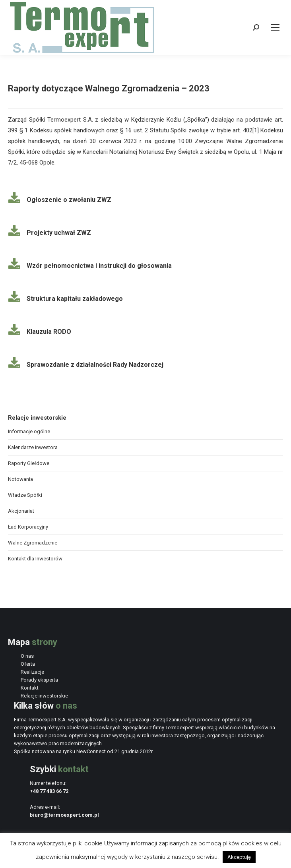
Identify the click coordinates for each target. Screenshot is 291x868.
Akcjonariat (21, 511)
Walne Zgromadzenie (33, 543)
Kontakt (30, 688)
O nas (27, 656)
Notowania (20, 479)
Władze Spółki (25, 495)
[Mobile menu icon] (275, 27)
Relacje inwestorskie (44, 696)
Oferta (28, 664)
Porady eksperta (39, 680)
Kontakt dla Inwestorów (35, 559)
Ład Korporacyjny (28, 527)
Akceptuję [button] (239, 857)
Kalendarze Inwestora (33, 447)
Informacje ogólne (29, 431)
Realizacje (32, 672)
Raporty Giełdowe (29, 463)
